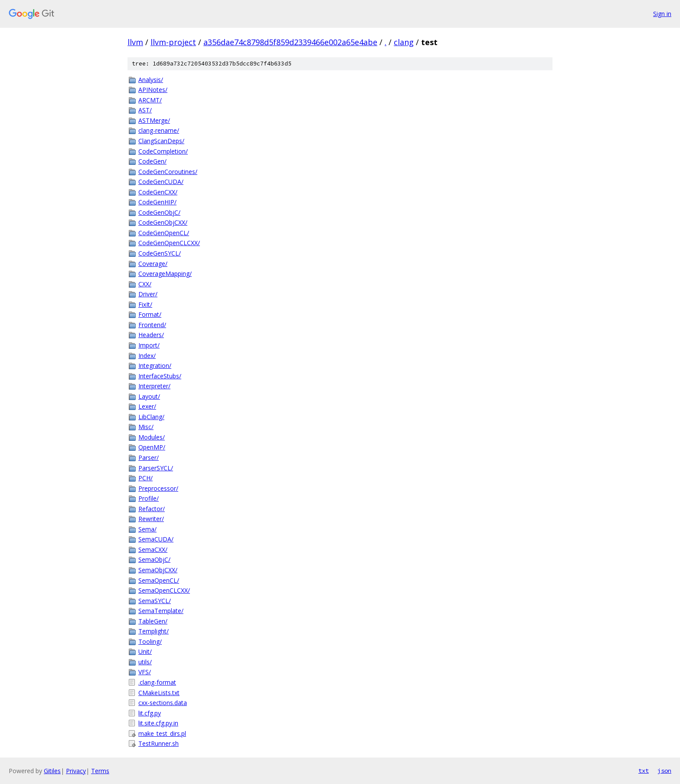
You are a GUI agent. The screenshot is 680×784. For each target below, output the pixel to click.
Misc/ (146, 427)
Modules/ (152, 437)
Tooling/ (150, 641)
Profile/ (149, 498)
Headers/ (151, 335)
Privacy (76, 771)
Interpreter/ (154, 386)
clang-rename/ (159, 130)
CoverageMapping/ (165, 274)
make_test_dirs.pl (162, 733)
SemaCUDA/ (156, 539)
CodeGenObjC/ (159, 212)
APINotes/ (153, 90)
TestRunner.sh (159, 743)
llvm (135, 42)
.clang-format (157, 682)
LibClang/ (151, 417)
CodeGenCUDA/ (161, 182)
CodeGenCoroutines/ (168, 172)
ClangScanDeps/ (161, 141)
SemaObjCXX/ (158, 570)
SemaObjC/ (154, 559)
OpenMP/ (152, 447)
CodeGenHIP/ (157, 202)
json (664, 771)
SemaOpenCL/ (159, 580)
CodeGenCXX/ (158, 192)
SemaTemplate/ (161, 611)
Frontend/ (152, 325)
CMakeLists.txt (159, 693)
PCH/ (145, 478)
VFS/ (145, 672)
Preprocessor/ (158, 488)
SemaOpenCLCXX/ (164, 590)
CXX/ (145, 284)
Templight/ (154, 631)
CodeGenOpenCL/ (164, 233)
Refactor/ (152, 509)
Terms (100, 771)
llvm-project (173, 42)
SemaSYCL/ (155, 601)
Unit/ (145, 651)
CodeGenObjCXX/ (163, 222)
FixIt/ (145, 304)
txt (644, 771)
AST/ (145, 110)
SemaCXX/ (153, 549)
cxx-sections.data (163, 703)
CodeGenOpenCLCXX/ (169, 243)
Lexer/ (147, 406)
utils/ (145, 662)
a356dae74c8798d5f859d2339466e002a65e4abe (290, 42)
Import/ (149, 345)
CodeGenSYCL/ (160, 253)
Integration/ (155, 366)
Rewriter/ (151, 519)
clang (404, 42)
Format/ (150, 314)
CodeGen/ (152, 161)
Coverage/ (153, 264)
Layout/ (149, 396)
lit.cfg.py (150, 713)
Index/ (147, 356)
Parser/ (149, 458)
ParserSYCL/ (156, 468)
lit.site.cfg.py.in (158, 723)
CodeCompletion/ (163, 151)
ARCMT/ (150, 100)
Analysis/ (151, 80)
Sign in (662, 14)
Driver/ (148, 294)
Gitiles (52, 771)
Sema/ (147, 529)
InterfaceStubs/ (160, 376)
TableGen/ (153, 621)
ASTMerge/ (154, 120)
